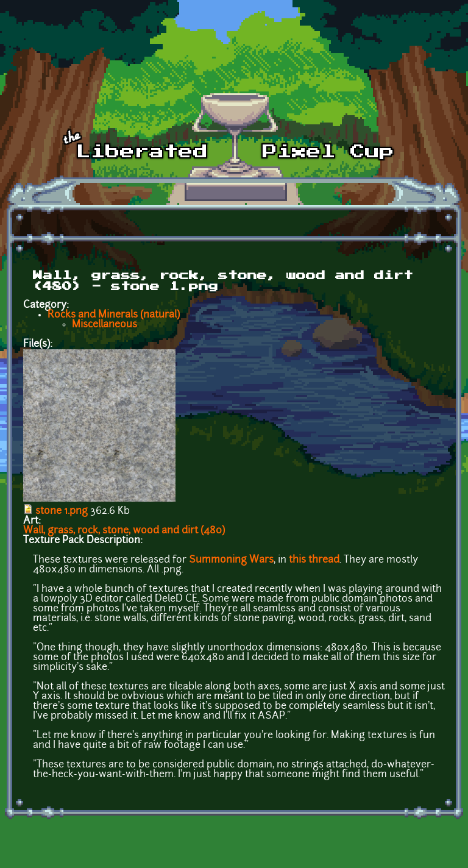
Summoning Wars (231, 560)
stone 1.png (62, 511)
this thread (314, 560)
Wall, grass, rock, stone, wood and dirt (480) (124, 531)
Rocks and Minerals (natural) (114, 315)
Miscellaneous (105, 325)
